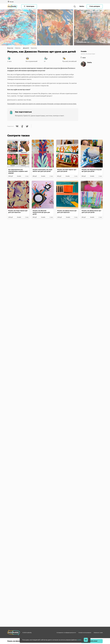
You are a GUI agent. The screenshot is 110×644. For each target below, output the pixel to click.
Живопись (18, 48)
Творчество (34, 48)
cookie (79, 640)
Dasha (89, 62)
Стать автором (95, 6)
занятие (83, 54)
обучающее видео (90, 54)
